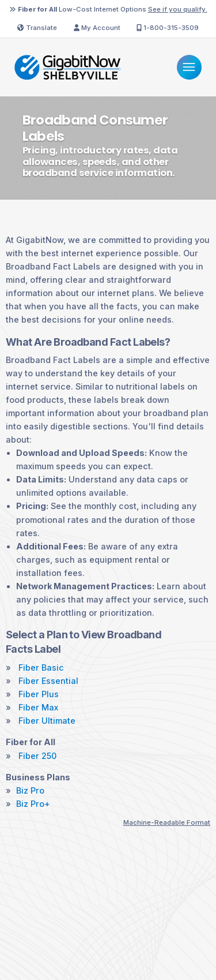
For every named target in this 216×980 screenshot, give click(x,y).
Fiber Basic (41, 668)
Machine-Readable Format (167, 822)
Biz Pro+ (33, 804)
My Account (97, 28)
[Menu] (189, 67)
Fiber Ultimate (47, 721)
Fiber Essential (48, 681)
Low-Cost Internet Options (108, 9)
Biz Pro (30, 791)
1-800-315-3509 (168, 28)
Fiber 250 (37, 756)
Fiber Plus (39, 694)
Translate (37, 28)
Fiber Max (38, 708)
